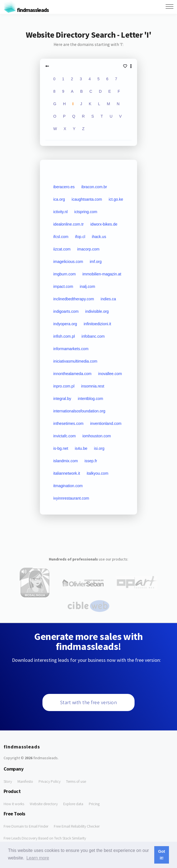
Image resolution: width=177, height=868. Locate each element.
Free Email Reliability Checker (77, 826)
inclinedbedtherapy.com (74, 299)
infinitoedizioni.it (98, 324)
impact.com (63, 286)
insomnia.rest (93, 386)
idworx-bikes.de (104, 224)
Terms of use (76, 781)
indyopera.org (65, 324)
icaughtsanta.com (87, 199)
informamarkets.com (71, 349)
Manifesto (25, 781)
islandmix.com (66, 461)
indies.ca (108, 299)
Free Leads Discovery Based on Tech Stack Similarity (45, 838)
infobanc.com (93, 336)
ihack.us (99, 237)
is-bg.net (61, 448)
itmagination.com (68, 486)
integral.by (62, 399)
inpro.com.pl (64, 386)
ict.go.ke (116, 199)
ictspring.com (86, 212)
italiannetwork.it (67, 473)
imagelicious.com (68, 262)
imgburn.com (65, 274)
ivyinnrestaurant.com (71, 498)
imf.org (96, 262)
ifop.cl (80, 237)
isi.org (99, 448)
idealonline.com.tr (69, 224)
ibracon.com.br (94, 187)
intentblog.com (91, 399)
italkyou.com (98, 473)
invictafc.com (65, 436)
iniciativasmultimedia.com (75, 361)
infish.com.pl (64, 336)
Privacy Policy (50, 781)
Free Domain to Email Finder (26, 826)
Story (8, 781)
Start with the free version (89, 702)
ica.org (59, 199)
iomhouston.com (97, 436)
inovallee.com (110, 374)
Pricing (94, 804)
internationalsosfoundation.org (79, 411)
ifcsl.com (61, 237)
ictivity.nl (60, 212)
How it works (14, 804)
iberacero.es (64, 187)
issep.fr (91, 461)
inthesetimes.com (68, 423)
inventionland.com (106, 423)
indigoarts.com (66, 311)
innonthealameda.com (72, 374)
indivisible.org (97, 311)
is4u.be (81, 448)
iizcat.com (62, 249)
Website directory (44, 804)
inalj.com (88, 286)
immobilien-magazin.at (102, 274)
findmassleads (26, 10)
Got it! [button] (162, 855)
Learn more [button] (38, 858)
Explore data (73, 804)
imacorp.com (88, 249)
